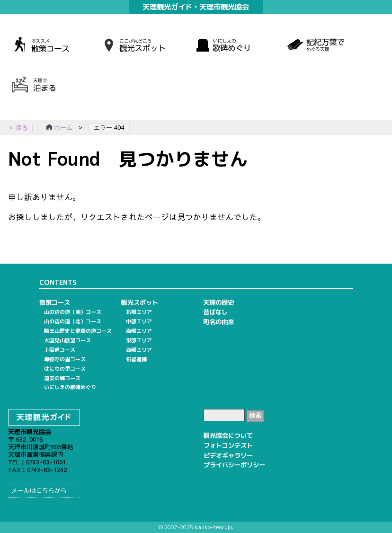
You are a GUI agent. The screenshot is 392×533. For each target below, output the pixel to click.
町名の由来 (218, 322)
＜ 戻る (19, 128)
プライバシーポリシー (234, 465)
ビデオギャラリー (228, 455)
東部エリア (139, 340)
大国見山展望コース (67, 340)
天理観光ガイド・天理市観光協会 (196, 7)
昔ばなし (215, 312)
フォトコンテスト (228, 445)
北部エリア (139, 312)
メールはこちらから (39, 490)
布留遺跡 (136, 359)
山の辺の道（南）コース (73, 312)
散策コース (55, 302)
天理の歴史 (218, 302)
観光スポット (140, 302)
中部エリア (139, 321)
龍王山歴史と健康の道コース (78, 331)
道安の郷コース (62, 378)
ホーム (59, 128)
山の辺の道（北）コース (73, 321)
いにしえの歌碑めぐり (70, 387)
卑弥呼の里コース (65, 359)
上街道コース (60, 350)
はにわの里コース (65, 369)
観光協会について (228, 435)
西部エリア (139, 350)
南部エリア (139, 331)
